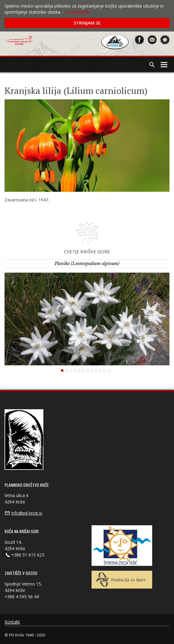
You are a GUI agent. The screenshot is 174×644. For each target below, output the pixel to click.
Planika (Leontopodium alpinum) (87, 264)
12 (109, 370)
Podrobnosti (77, 12)
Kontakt (12, 622)
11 (105, 370)
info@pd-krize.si (27, 513)
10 (100, 370)
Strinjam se (87, 23)
